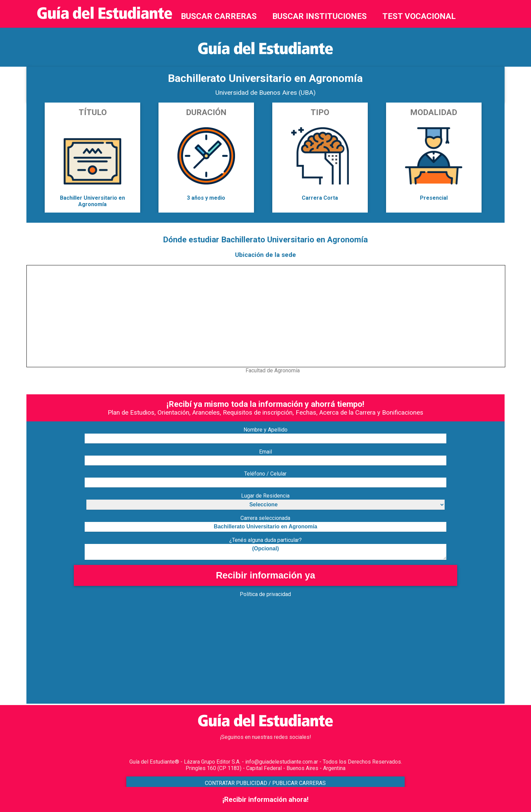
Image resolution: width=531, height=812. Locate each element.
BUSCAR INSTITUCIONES (320, 16)
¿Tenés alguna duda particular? (265, 540)
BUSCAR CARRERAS (219, 16)
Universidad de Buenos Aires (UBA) (265, 93)
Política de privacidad (265, 594)
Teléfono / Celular (265, 474)
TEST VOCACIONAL (419, 16)
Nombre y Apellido (265, 430)
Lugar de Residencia (265, 496)
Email (265, 452)
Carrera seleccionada (265, 518)
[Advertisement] (230, 656)
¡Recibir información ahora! (265, 799)
